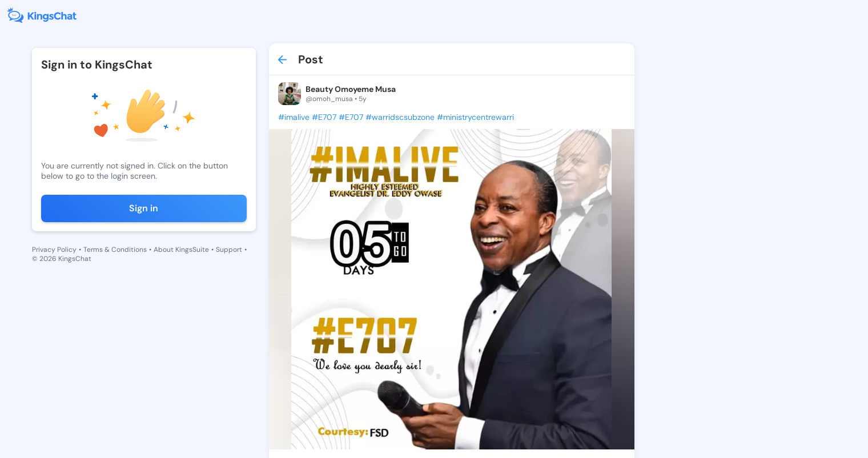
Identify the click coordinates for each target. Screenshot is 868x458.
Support (229, 250)
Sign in (144, 208)
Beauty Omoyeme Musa (351, 89)
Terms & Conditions (115, 250)
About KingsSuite (181, 250)
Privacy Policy (54, 250)
